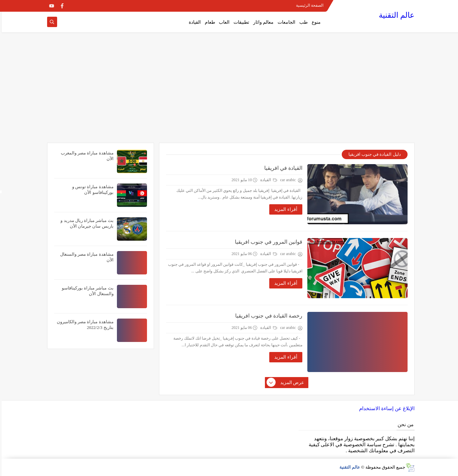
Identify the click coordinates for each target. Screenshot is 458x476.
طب (302, 22)
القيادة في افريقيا (282, 168)
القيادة (193, 22)
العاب (222, 22)
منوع (315, 22)
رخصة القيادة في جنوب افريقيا (267, 316)
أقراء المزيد (284, 209)
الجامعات (285, 22)
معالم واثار (262, 22)
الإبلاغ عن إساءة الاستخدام (385, 408)
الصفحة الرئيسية (308, 5)
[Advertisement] (229, 91)
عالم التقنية (395, 15)
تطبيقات (240, 22)
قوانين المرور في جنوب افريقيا (267, 242)
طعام (208, 22)
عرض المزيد (284, 383)
